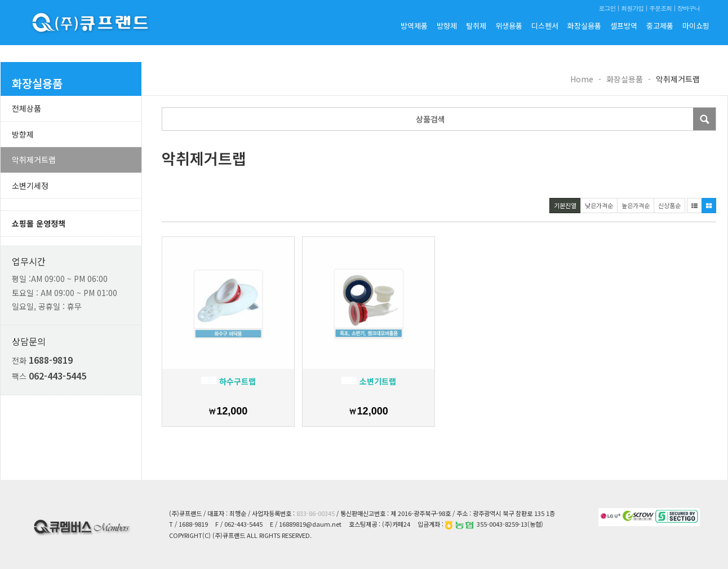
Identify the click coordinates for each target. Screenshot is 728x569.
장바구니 (689, 8)
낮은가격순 (599, 205)
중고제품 (660, 26)
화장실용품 (584, 26)
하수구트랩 (228, 381)
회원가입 (632, 8)
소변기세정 (30, 186)
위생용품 (509, 26)
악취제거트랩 (34, 160)
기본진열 (565, 205)
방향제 (447, 26)
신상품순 (669, 205)
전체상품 (26, 108)
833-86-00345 (316, 513)
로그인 (607, 8)
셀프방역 (624, 26)
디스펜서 (545, 26)
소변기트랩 (369, 381)
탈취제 (476, 26)
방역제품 (414, 26)
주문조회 (660, 8)
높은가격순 (636, 205)
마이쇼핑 (696, 26)
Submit (704, 119)
